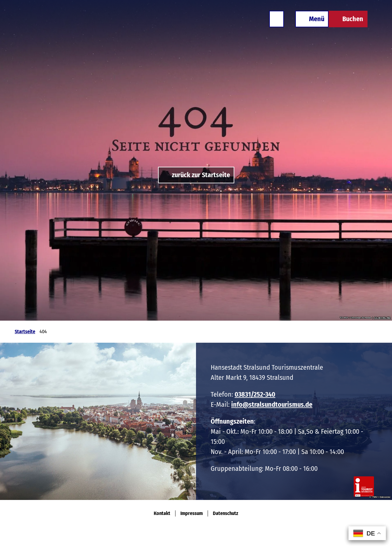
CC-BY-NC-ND (382, 318)
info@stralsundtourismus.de (272, 404)
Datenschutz (226, 513)
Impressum (192, 513)
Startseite (25, 332)
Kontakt (162, 513)
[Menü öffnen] (312, 19)
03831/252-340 (255, 394)
